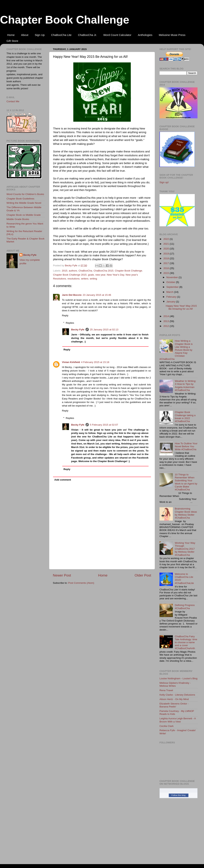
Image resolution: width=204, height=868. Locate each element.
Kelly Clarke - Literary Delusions (177, 695)
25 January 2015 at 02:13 (104, 330)
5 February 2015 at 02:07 (104, 425)
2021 (167, 244)
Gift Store (12, 41)
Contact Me (13, 101)
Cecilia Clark (167, 726)
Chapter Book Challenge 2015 (70, 275)
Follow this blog (179, 795)
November (172, 277)
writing (93, 279)
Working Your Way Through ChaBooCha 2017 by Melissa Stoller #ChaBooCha (185, 549)
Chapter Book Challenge (65, 20)
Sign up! (164, 182)
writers (85, 279)
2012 (167, 326)
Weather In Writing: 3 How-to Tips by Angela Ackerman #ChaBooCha (185, 386)
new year (100, 275)
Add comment (63, 480)
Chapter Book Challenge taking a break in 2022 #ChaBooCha (185, 417)
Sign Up (40, 35)
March (170, 292)
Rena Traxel (166, 690)
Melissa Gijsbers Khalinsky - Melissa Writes (175, 684)
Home (11, 35)
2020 (167, 249)
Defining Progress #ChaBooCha (185, 607)
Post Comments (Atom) (81, 583)
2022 (167, 239)
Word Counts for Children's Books (25, 194)
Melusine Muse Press (172, 35)
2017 (167, 263)
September (173, 287)
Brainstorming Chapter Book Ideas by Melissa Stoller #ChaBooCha (186, 513)
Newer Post (62, 575)
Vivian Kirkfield (71, 362)
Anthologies (145, 35)
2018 (167, 258)
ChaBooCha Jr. (87, 35)
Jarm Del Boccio (72, 295)
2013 (167, 321)
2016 (167, 268)
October (171, 282)
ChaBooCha (85, 271)
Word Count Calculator (117, 35)
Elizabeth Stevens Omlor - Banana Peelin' (174, 705)
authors (73, 271)
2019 (167, 254)
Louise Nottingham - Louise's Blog (178, 678)
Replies (70, 323)
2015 (65, 271)
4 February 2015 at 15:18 (95, 362)
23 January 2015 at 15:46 (97, 295)
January (171, 302)
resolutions (74, 279)
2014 (167, 316)
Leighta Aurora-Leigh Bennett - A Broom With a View (178, 720)
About (25, 35)
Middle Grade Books (18, 219)
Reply (65, 315)
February (172, 297)
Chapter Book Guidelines (20, 199)
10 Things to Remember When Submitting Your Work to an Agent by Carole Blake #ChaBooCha (186, 482)
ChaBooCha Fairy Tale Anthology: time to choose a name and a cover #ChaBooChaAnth (186, 642)
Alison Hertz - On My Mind (174, 699)
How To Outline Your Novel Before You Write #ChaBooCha (186, 446)
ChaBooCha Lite (61, 35)
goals (91, 275)
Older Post (143, 575)
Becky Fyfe (78, 330)
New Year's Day (116, 275)
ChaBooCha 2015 (103, 271)
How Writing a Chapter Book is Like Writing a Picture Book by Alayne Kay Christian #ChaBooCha (176, 350)
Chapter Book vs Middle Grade (24, 215)
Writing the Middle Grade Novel (24, 203)
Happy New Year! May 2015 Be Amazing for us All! (181, 307)
